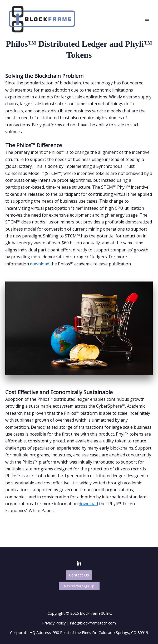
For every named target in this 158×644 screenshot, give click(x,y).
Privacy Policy (54, 623)
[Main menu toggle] (147, 19)
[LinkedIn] (79, 564)
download (40, 264)
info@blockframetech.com (93, 623)
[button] (79, 575)
